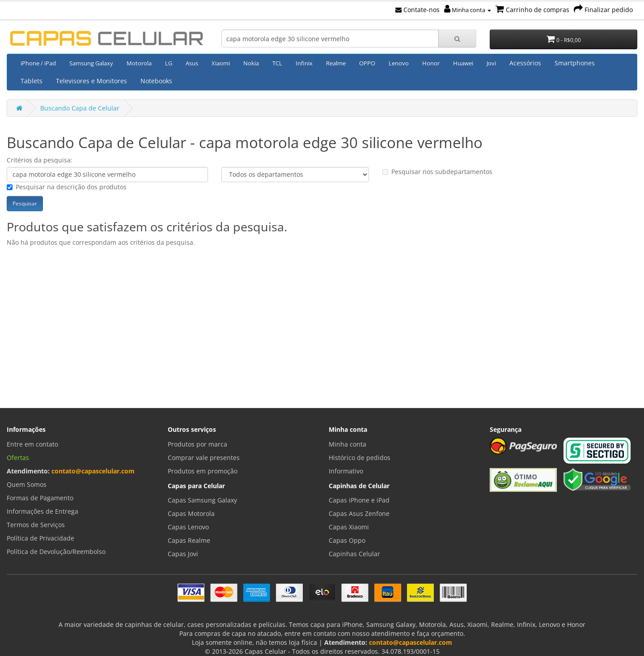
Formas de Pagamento (40, 498)
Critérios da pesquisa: (40, 160)
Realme (336, 63)
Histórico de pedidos (360, 458)
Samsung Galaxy (91, 63)
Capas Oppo (347, 540)
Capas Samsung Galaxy (202, 500)
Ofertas (18, 458)
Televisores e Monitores (91, 81)
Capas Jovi (183, 554)
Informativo (346, 471)
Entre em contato (32, 444)
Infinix (304, 63)
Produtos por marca (197, 444)
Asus (192, 63)
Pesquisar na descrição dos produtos (67, 187)
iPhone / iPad (38, 63)
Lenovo (399, 63)
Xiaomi (221, 63)
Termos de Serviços (36, 525)
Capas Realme (189, 540)
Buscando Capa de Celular (80, 108)
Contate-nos (417, 10)
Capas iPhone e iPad (359, 500)
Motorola (139, 63)
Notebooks (156, 81)
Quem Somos (27, 484)
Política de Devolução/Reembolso (56, 552)
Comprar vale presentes (204, 458)
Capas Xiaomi (349, 527)
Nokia (251, 63)
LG (169, 63)
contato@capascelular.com (93, 471)
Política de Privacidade (40, 538)
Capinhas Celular (354, 554)
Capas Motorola (191, 513)
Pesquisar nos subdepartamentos (437, 172)
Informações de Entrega (42, 511)
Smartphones (575, 63)
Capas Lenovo (188, 527)
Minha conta (468, 10)
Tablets (32, 81)
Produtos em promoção (203, 471)
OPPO (367, 63)
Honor (431, 63)
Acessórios (525, 63)
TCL (277, 63)
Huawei (463, 63)
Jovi (491, 63)
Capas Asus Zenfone (359, 513)
